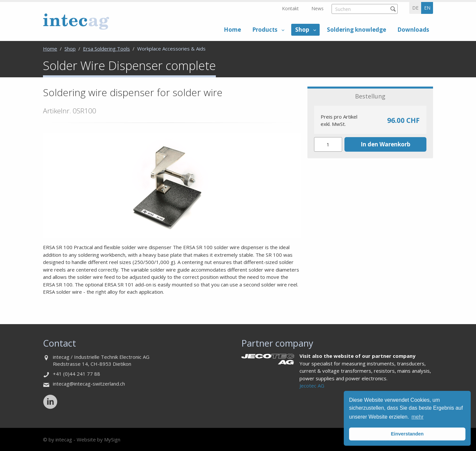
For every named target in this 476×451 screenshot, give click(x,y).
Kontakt (290, 8)
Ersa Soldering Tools (106, 49)
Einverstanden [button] (407, 434)
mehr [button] (417, 417)
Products (265, 30)
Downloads (413, 30)
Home (232, 30)
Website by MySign (99, 439)
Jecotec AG (312, 386)
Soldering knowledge (357, 30)
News (317, 8)
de (415, 8)
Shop (302, 30)
